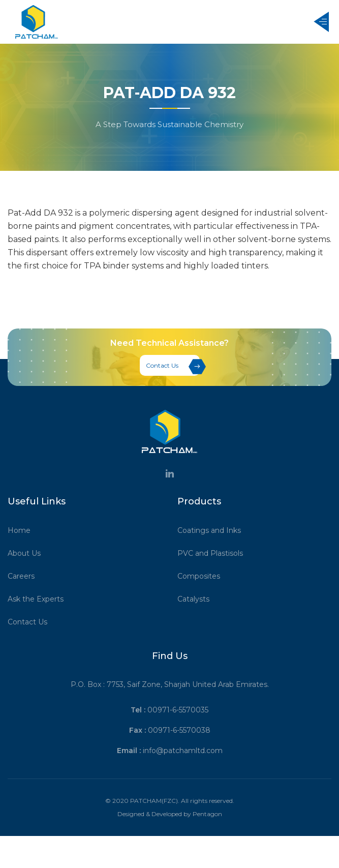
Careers (25, 576)
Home (23, 530)
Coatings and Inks (213, 530)
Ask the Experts (39, 599)
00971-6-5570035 (178, 710)
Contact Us (173, 367)
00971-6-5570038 (179, 730)
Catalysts (197, 599)
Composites (202, 576)
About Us (28, 553)
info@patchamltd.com (183, 751)
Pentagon (207, 814)
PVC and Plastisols (214, 553)
